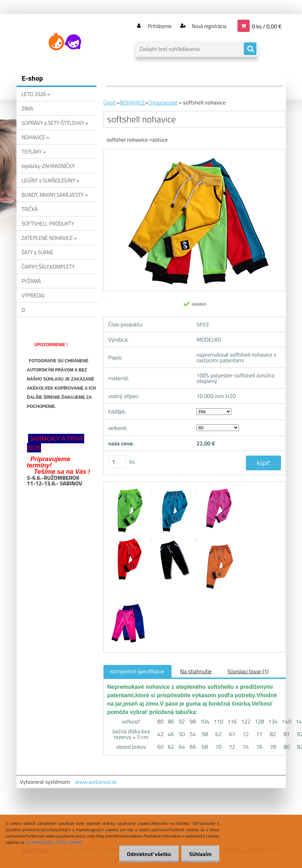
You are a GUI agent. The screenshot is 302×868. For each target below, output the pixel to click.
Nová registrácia (207, 26)
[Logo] (65, 42)
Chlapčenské (163, 102)
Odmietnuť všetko (146, 854)
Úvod (110, 102)
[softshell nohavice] (130, 488)
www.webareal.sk (96, 782)
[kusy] (117, 462)
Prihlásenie (156, 26)
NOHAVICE (132, 102)
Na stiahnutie (196, 671)
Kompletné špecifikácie (137, 671)
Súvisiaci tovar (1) (248, 671)
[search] (250, 49)
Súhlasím (199, 854)
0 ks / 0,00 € (267, 26)
